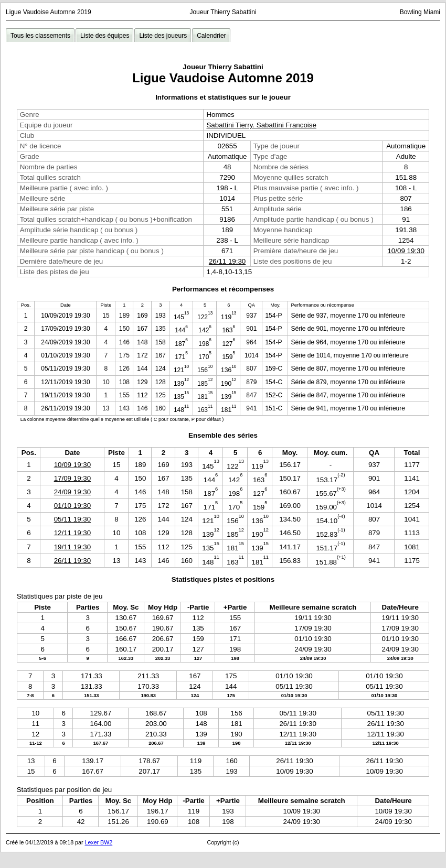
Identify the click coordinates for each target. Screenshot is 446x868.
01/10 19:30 (72, 506)
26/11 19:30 (227, 261)
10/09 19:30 (406, 251)
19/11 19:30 (72, 547)
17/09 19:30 (72, 478)
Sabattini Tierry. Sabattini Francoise (261, 125)
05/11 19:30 (72, 519)
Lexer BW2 (98, 842)
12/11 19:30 (72, 533)
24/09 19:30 (72, 492)
